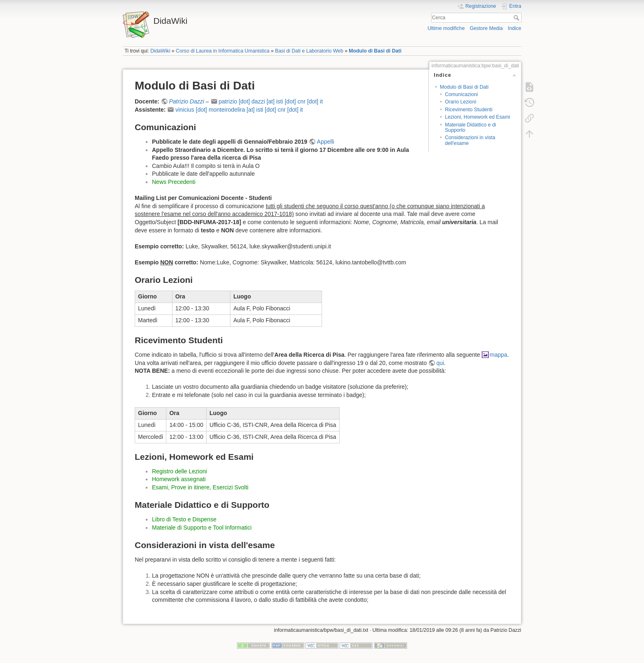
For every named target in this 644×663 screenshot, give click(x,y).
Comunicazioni (461, 94)
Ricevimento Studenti (469, 110)
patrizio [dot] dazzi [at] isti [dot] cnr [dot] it (271, 101)
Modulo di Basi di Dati (375, 51)
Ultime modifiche (446, 28)
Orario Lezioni (460, 102)
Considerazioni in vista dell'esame (470, 140)
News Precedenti (174, 182)
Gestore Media (486, 28)
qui (440, 363)
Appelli (326, 142)
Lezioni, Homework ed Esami (477, 117)
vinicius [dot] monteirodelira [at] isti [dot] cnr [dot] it (239, 110)
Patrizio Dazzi (186, 101)
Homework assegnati (179, 479)
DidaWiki (160, 51)
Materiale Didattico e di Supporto (470, 127)
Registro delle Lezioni (179, 471)
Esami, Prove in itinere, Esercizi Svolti (200, 487)
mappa (498, 355)
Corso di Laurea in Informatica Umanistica (223, 51)
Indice (514, 28)
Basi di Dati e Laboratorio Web (309, 51)
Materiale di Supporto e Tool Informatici (202, 528)
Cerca (517, 18)
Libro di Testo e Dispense (184, 519)
